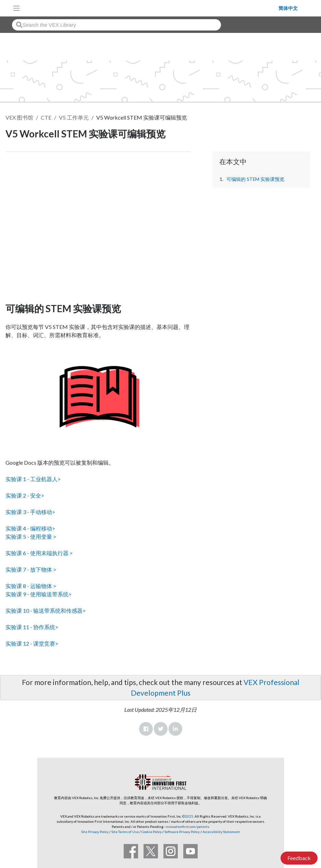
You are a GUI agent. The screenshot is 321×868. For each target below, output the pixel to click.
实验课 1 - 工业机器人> (33, 479)
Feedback (299, 858)
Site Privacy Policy (95, 832)
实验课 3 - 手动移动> (30, 512)
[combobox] (116, 25)
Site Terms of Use (125, 832)
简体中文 (288, 8)
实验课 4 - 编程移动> (30, 528)
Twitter (161, 729)
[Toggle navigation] (16, 8)
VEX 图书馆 (19, 117)
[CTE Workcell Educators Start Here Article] (98, 225)
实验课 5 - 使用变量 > (31, 536)
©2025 (188, 816)
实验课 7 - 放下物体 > (31, 569)
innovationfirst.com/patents (188, 827)
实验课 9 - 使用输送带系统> (39, 594)
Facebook (146, 729)
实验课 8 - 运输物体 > (31, 586)
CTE (46, 117)
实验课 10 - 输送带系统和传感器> (46, 610)
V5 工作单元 (74, 117)
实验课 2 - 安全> (25, 495)
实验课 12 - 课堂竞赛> (32, 643)
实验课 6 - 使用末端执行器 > (39, 553)
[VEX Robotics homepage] (151, 8)
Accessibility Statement (221, 832)
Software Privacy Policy (182, 832)
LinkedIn (175, 729)
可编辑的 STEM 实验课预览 (255, 179)
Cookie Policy (152, 832)
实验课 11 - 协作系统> (32, 627)
